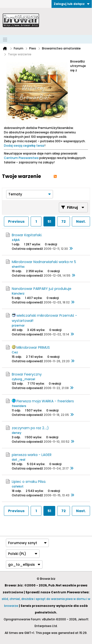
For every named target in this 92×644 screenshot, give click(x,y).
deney (17, 433)
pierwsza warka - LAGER (32, 455)
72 (64, 221)
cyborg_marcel (23, 379)
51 (49, 221)
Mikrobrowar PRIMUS (33, 347)
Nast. (81, 221)
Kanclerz (18, 293)
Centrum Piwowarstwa (21, 158)
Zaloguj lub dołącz (72, 4)
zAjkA (16, 240)
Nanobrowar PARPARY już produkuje (42, 289)
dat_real (19, 460)
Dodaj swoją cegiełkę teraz (24, 146)
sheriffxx (18, 267)
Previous (16, 221)
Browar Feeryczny (27, 374)
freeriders (19, 406)
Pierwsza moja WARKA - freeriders (45, 401)
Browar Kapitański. (27, 235)
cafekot (18, 486)
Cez (15, 352)
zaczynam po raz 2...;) (30, 428)
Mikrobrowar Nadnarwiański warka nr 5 (44, 262)
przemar (18, 325)
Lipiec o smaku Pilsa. (29, 482)
